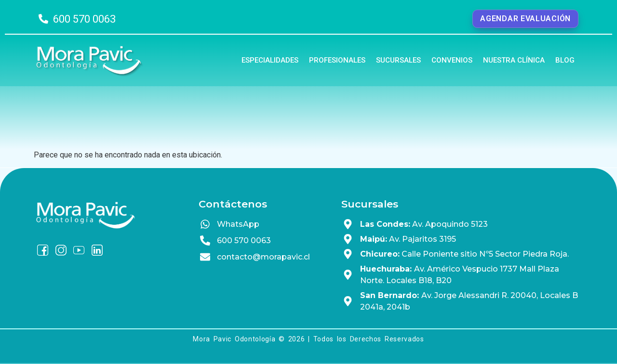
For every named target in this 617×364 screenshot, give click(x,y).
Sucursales (398, 60)
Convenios (452, 60)
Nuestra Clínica (514, 60)
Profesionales (337, 60)
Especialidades (270, 60)
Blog (565, 60)
